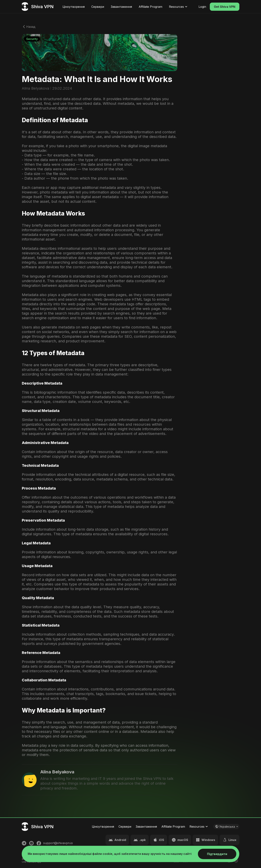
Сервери (98, 7)
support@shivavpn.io (58, 843)
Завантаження (121, 7)
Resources (179, 7)
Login (202, 7)
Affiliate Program (150, 7)
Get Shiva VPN (225, 7)
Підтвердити (217, 854)
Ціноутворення (74, 7)
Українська (227, 827)
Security (32, 39)
